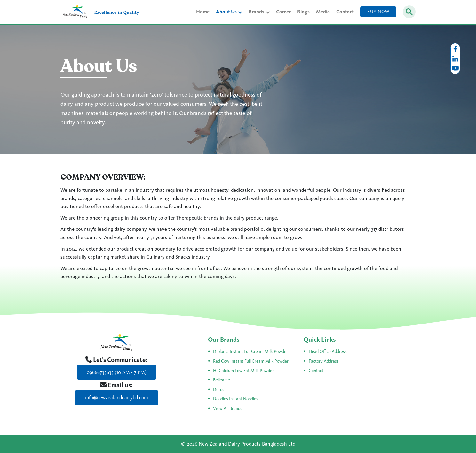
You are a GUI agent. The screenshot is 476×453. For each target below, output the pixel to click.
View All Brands (228, 408)
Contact (345, 12)
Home (203, 12)
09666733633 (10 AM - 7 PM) (117, 372)
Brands (259, 12)
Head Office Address (328, 351)
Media (323, 12)
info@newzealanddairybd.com (117, 398)
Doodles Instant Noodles (236, 399)
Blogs (303, 12)
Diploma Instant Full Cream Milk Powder (250, 351)
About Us (229, 12)
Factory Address (324, 361)
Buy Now (378, 12)
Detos (219, 390)
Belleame (222, 380)
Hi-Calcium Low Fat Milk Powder (243, 371)
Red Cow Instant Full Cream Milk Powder (251, 361)
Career (283, 12)
